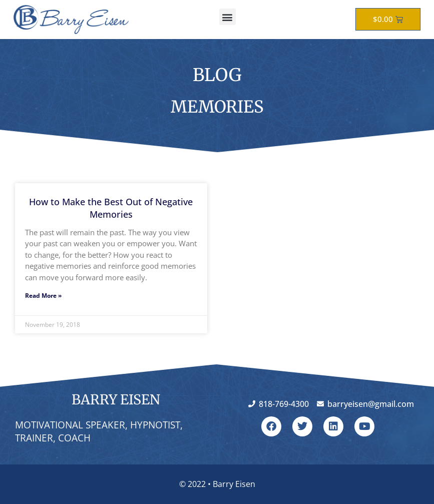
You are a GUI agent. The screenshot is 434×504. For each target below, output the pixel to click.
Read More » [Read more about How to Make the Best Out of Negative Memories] (43, 296)
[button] (228, 17)
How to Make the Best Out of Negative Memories (111, 208)
